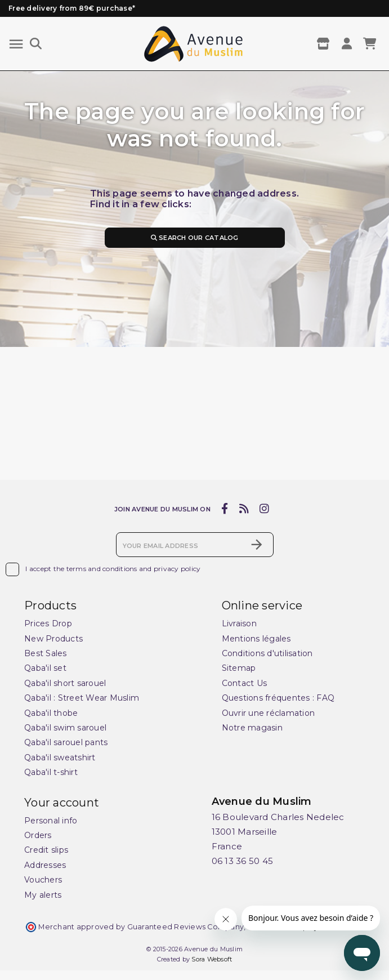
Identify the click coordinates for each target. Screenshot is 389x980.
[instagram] (265, 509)
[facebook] (225, 509)
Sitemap (239, 669)
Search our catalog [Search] (195, 238)
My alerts (43, 895)
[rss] (244, 509)
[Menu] (16, 44)
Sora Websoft (212, 959)
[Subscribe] (257, 545)
